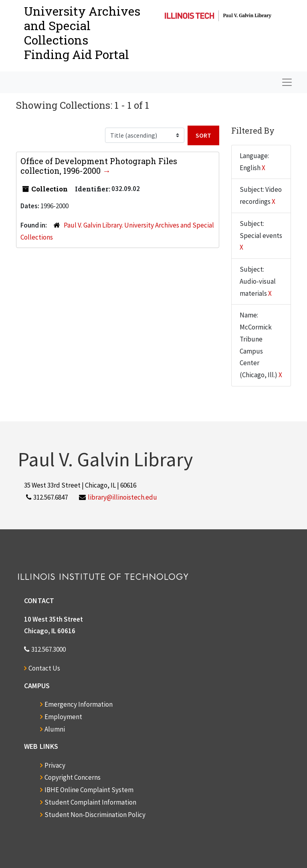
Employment (63, 717)
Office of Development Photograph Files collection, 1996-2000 (99, 166)
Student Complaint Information (90, 802)
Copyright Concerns (73, 777)
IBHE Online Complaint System (89, 790)
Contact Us (44, 668)
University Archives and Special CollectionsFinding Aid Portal (82, 33)
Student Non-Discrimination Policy (95, 815)
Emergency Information (79, 704)
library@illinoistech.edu (122, 497)
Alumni (55, 729)
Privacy (55, 765)
